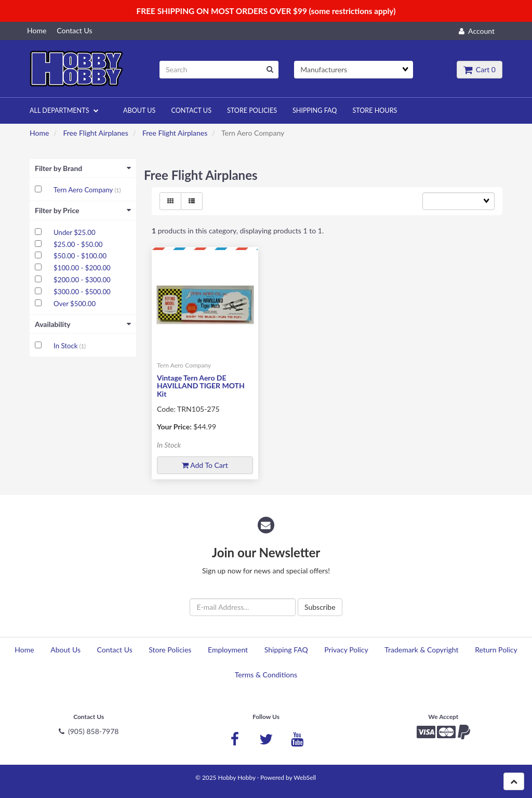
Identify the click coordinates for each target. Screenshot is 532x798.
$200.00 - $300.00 (82, 280)
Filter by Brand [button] (83, 168)
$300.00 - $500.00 (82, 292)
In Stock (66, 346)
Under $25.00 (74, 232)
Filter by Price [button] (83, 210)
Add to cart (205, 465)
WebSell (305, 777)
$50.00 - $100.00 (80, 256)
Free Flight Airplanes (95, 133)
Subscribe (320, 607)
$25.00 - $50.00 (78, 244)
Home (39, 133)
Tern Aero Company (84, 190)
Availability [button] (83, 324)
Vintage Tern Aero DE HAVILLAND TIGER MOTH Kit (201, 386)
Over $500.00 (75, 304)
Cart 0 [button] (480, 69)
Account (477, 31)
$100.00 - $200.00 (82, 268)
